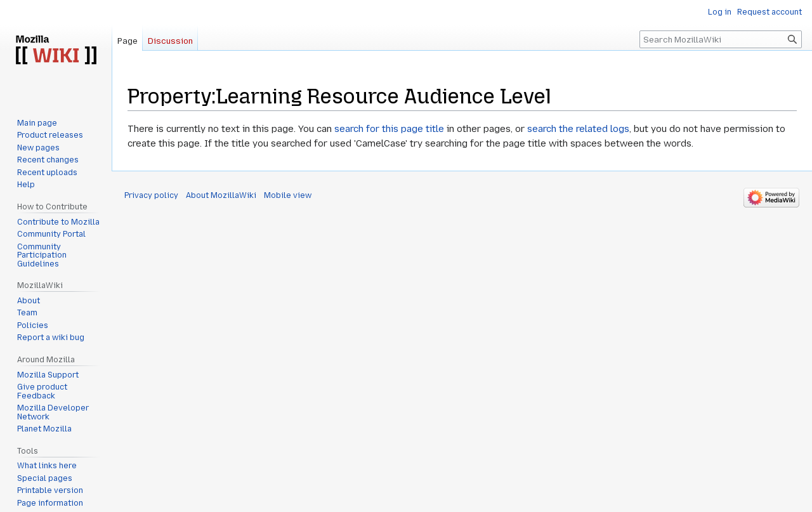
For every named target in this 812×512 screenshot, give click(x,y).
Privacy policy (151, 195)
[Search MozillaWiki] (721, 39)
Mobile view (288, 195)
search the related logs (578, 129)
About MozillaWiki (221, 195)
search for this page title (389, 129)
